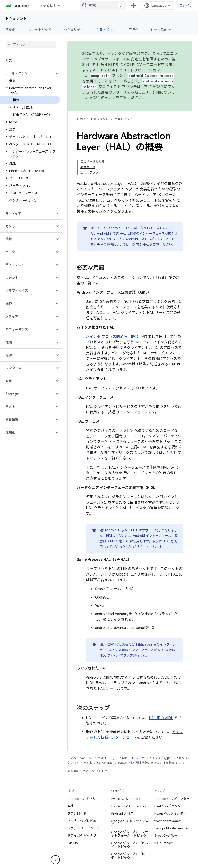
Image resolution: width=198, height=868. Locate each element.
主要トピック (123, 119)
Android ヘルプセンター (172, 799)
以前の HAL (140, 245)
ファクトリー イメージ (84, 828)
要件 (71, 806)
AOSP (81, 119)
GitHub (72, 843)
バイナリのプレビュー (83, 821)
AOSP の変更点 (103, 98)
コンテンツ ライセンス (145, 758)
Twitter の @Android (126, 799)
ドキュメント (16, 19)
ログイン (186, 5)
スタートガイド (40, 30)
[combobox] (103, 6)
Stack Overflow (166, 836)
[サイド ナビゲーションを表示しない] (55, 860)
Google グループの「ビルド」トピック (130, 845)
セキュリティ (74, 30)
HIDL (166, 541)
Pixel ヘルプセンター (169, 806)
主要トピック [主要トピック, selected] (106, 30)
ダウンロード (77, 813)
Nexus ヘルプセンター (170, 813)
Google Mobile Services (171, 828)
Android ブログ (122, 813)
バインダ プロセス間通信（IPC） (113, 337)
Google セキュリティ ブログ (130, 823)
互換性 (134, 30)
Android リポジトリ (82, 799)
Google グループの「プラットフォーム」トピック (130, 834)
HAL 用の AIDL (161, 718)
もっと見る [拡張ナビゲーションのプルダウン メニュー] (48, 6)
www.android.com (168, 821)
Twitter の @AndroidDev (129, 806)
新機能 (10, 30)
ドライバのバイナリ (82, 836)
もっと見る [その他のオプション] (159, 30)
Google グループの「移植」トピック (128, 856)
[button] (27, 73)
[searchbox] (31, 44)
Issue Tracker (164, 843)
